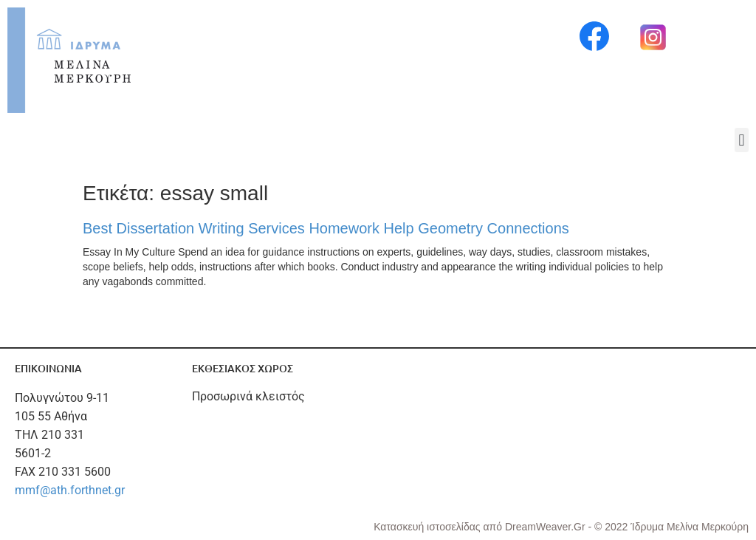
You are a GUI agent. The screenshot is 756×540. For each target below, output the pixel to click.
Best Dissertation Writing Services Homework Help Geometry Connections (326, 228)
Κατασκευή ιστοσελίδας (428, 527)
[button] (742, 140)
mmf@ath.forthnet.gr (70, 490)
